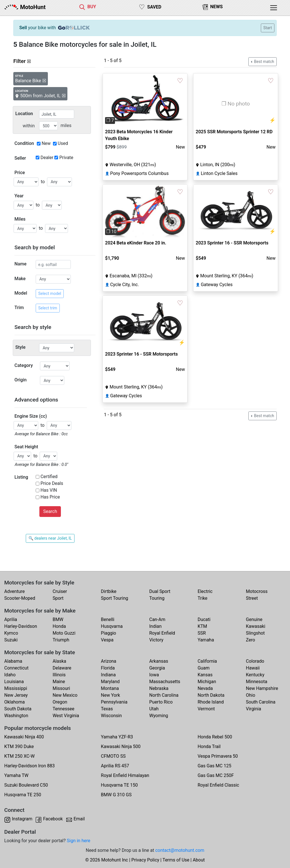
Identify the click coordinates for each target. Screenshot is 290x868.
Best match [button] (264, 62)
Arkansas (159, 661)
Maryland (110, 682)
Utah (154, 709)
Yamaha (206, 640)
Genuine (254, 619)
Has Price (50, 497)
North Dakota (211, 695)
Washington (16, 716)
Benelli (107, 619)
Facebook (53, 819)
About (199, 860)
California (207, 661)
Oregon (60, 702)
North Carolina (164, 695)
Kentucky (255, 675)
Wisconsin (111, 716)
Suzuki (11, 640)
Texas (107, 709)
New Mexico (65, 695)
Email (79, 819)
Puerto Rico (161, 702)
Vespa (107, 640)
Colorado (255, 661)
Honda (59, 626)
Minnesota (256, 682)
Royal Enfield (162, 633)
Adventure (14, 591)
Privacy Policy (145, 860)
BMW (58, 619)
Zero (250, 640)
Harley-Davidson (21, 626)
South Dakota (18, 709)
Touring (157, 598)
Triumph (61, 640)
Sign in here (79, 841)
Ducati (204, 619)
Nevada (205, 688)
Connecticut (16, 668)
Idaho (10, 675)
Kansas (205, 675)
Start (268, 28)
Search (50, 511)
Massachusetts (165, 682)
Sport (58, 598)
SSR (202, 633)
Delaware (62, 668)
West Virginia (66, 716)
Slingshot (255, 633)
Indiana (108, 675)
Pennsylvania (114, 702)
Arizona (108, 661)
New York (110, 695)
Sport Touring (114, 598)
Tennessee (64, 709)
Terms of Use (176, 860)
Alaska (59, 661)
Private (66, 158)
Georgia (157, 668)
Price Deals (52, 483)
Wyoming (159, 716)
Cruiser (60, 591)
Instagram (22, 819)
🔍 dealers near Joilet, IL (50, 538)
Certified (49, 477)
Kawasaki (255, 626)
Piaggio (108, 633)
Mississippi (16, 688)
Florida (108, 668)
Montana (110, 688)
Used (63, 143)
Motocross (257, 591)
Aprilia (11, 619)
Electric (205, 591)
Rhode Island (211, 702)
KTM (202, 626)
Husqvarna (112, 626)
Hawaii (253, 668)
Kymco (11, 633)
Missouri (61, 688)
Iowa (154, 675)
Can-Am (157, 619)
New (46, 143)
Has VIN (49, 490)
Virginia (253, 709)
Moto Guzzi (64, 633)
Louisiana (14, 682)
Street (252, 598)
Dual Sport (160, 591)
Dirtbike (109, 591)
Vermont (206, 709)
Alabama (13, 661)
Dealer (47, 158)
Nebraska (159, 688)
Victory (156, 640)
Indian (155, 626)
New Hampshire (262, 688)
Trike (203, 598)
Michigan (207, 682)
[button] (109, 100)
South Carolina (261, 702)
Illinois (59, 675)
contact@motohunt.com (180, 850)
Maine (59, 682)
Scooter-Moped (20, 598)
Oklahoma (14, 702)
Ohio (250, 695)
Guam (204, 668)
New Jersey (16, 695)
